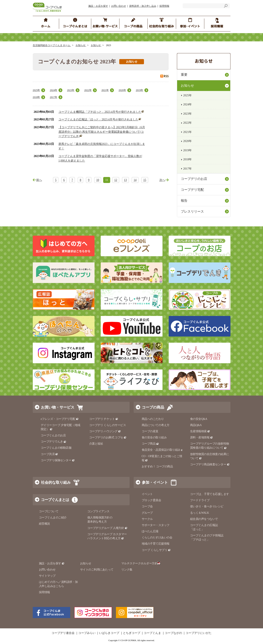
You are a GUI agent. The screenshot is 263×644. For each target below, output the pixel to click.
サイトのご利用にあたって (97, 570)
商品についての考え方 (156, 425)
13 (125, 180)
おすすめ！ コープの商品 (157, 466)
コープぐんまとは (55, 500)
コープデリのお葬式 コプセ (108, 437)
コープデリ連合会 (63, 633)
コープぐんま (152, 633)
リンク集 (127, 570)
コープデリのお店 (194, 179)
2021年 (105, 90)
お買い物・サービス (58, 407)
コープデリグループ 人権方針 (107, 528)
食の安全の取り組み (154, 437)
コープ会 (147, 506)
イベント (147, 494)
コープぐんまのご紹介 (53, 518)
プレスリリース (192, 211)
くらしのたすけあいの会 (157, 537)
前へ (39, 180)
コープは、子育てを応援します (210, 494)
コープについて (49, 511)
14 (135, 180)
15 (145, 180)
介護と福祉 (96, 444)
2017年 (54, 97)
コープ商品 (150, 444)
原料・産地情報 (202, 437)
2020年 (122, 90)
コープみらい (87, 633)
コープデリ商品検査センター (210, 464)
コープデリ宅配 (192, 190)
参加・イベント (155, 482)
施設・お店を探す (98, 6)
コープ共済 (49, 454)
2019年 (139, 90)
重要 (184, 75)
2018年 (36, 97)
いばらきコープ (109, 633)
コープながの (173, 633)
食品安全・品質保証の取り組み (163, 450)
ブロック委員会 (151, 500)
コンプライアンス (98, 511)
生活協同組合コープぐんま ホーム (52, 45)
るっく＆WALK (200, 513)
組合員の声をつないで (204, 519)
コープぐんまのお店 (53, 435)
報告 (184, 201)
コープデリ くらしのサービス (108, 425)
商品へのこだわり (153, 419)
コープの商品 (153, 407)
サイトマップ (47, 576)
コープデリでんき (54, 442)
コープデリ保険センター (58, 460)
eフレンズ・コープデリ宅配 (60, 419)
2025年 (36, 90)
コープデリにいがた (199, 633)
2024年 (54, 90)
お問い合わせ (119, 6)
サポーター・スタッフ (156, 525)
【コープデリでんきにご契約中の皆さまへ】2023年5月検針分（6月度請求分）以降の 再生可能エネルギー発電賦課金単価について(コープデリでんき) (102, 132)
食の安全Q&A (199, 419)
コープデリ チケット (104, 419)
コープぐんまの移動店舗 (56, 448)
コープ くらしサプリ (156, 550)
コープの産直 (150, 431)
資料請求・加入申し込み (143, 6)
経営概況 (44, 524)
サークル (147, 519)
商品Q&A (196, 425)
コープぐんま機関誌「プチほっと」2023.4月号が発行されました (100, 112)
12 (116, 180)
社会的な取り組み (56, 482)
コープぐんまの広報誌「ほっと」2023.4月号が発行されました (99, 119)
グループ (147, 513)
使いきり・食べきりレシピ (207, 506)
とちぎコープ (132, 633)
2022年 (88, 90)
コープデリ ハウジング (105, 431)
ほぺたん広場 (150, 531)
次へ (162, 180)
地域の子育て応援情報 (156, 544)
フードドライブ (200, 500)
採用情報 (164, 6)
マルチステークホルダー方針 (141, 563)
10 (98, 180)
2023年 (71, 90)
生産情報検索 (200, 431)
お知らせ (81, 45)
